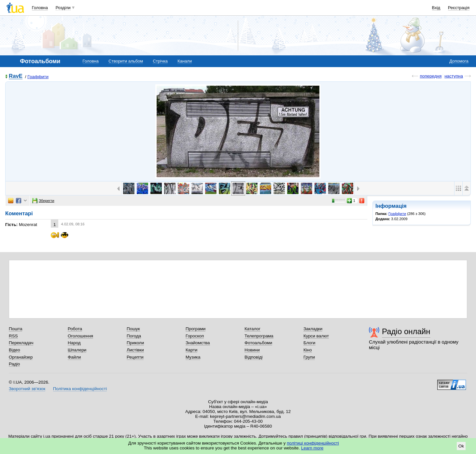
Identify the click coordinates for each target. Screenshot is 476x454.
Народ (74, 343)
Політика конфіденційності (80, 389)
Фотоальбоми (258, 343)
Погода (134, 336)
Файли (74, 357)
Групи (309, 357)
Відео (14, 350)
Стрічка (160, 61)
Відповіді (254, 357)
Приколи (135, 343)
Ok (461, 446)
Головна (40, 8)
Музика (193, 357)
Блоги (309, 343)
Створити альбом (126, 61)
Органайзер (21, 357)
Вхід (436, 8)
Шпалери (77, 350)
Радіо (14, 364)
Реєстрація (459, 8)
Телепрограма (259, 336)
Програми (196, 329)
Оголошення (80, 336)
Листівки (135, 350)
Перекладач (21, 343)
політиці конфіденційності (313, 443)
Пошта (15, 329)
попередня (431, 76)
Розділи (63, 8)
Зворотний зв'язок (27, 389)
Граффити (38, 77)
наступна (454, 76)
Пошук (133, 329)
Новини (252, 350)
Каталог (252, 329)
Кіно (308, 350)
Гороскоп (195, 336)
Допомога (459, 61)
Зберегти (43, 201)
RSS (13, 336)
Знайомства (198, 343)
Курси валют (316, 336)
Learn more (312, 448)
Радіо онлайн (406, 331)
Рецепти (135, 357)
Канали (185, 61)
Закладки (313, 329)
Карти (191, 350)
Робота (75, 329)
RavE (16, 76)
